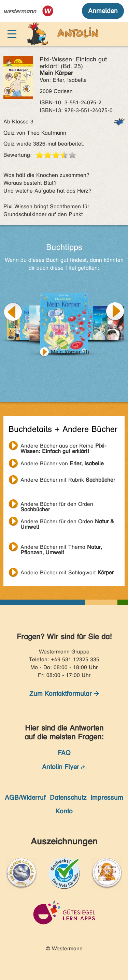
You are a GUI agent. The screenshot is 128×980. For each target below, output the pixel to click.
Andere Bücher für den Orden (57, 505)
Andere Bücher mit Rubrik (68, 480)
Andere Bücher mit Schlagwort (67, 572)
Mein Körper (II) (70, 352)
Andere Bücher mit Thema (61, 548)
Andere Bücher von (62, 463)
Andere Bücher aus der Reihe (63, 447)
